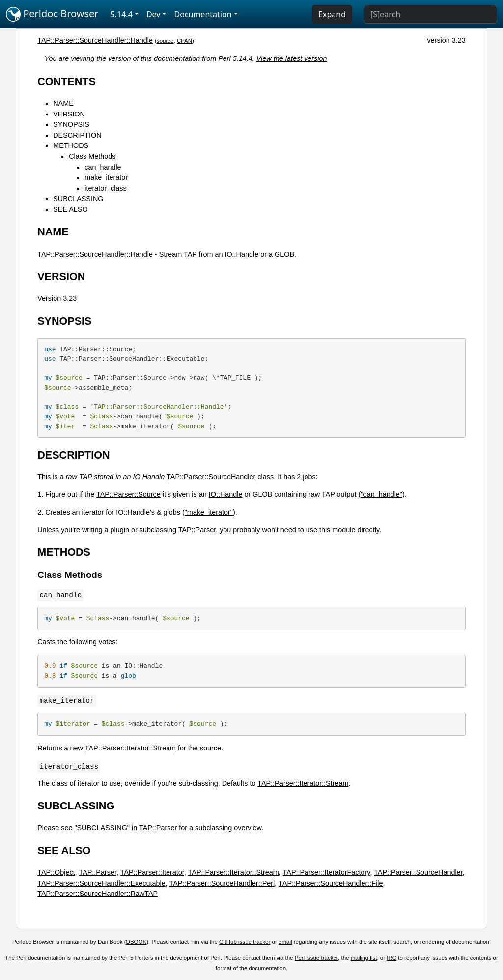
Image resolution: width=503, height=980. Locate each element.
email (285, 942)
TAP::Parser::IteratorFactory (327, 872)
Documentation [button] (203, 14)
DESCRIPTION (77, 135)
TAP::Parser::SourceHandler (211, 477)
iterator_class (106, 188)
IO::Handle (226, 494)
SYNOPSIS (71, 124)
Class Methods (92, 156)
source (165, 41)
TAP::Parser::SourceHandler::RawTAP (98, 894)
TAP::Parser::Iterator (152, 872)
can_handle (103, 167)
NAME (63, 103)
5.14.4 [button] (122, 14)
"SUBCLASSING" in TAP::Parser (126, 828)
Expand (332, 14)
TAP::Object (56, 872)
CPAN (184, 41)
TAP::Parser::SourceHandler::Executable (101, 883)
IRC (391, 958)
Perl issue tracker (316, 958)
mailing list (364, 958)
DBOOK (137, 942)
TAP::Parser (197, 530)
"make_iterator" (209, 512)
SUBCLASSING (78, 199)
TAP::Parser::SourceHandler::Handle (95, 40)
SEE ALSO (70, 209)
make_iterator (106, 177)
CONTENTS (67, 81)
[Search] (431, 14)
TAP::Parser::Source (128, 494)
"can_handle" (381, 494)
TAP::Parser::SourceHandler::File (331, 883)
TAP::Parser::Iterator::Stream (130, 748)
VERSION (69, 114)
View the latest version (292, 58)
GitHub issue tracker (245, 942)
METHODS (71, 145)
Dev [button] (154, 14)
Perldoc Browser (52, 14)
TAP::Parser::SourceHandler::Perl (222, 883)
